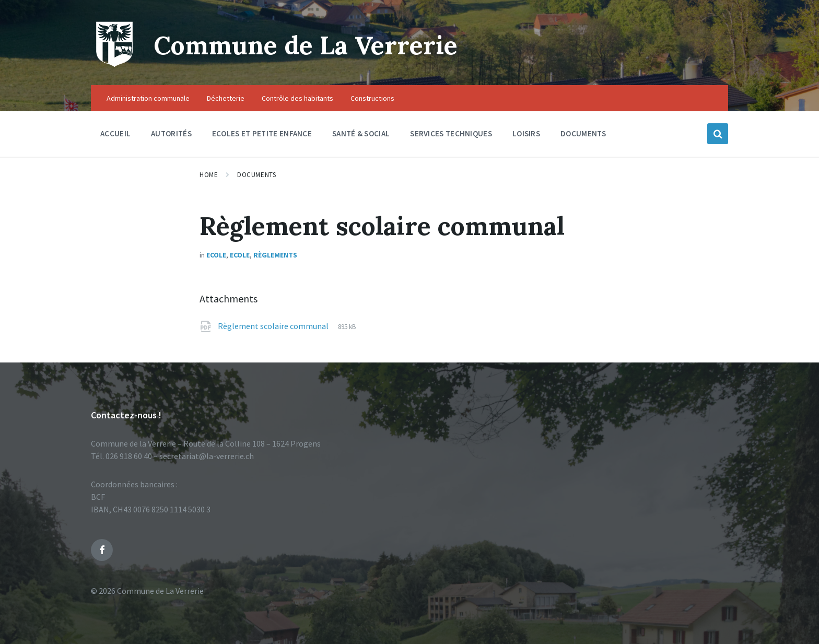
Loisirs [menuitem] (526, 133)
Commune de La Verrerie (306, 45)
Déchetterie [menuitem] (226, 98)
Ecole (216, 255)
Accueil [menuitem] (115, 133)
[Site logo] (114, 65)
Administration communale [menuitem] (148, 98)
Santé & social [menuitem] (361, 133)
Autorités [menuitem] (171, 133)
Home (209, 175)
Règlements (275, 255)
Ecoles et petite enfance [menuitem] (262, 133)
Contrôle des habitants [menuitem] (297, 98)
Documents (256, 175)
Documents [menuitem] (583, 133)
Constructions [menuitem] (372, 98)
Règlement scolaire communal (274, 326)
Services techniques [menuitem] (451, 133)
